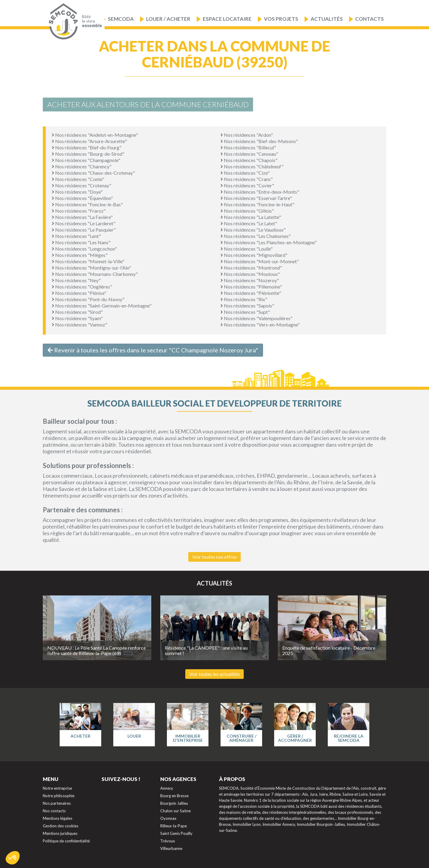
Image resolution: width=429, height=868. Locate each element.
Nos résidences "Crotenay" (81, 185)
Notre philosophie (59, 796)
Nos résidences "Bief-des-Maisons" (259, 141)
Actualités (327, 19)
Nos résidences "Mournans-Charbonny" (95, 274)
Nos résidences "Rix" (244, 299)
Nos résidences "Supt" (245, 312)
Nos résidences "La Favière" (82, 217)
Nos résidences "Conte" (78, 179)
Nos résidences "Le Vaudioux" (253, 230)
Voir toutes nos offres (214, 557)
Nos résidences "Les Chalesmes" (256, 236)
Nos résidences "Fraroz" (79, 211)
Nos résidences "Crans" (247, 179)
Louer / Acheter (168, 19)
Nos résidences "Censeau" (249, 154)
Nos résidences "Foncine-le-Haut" (257, 204)
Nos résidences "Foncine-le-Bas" (87, 204)
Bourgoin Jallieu (174, 803)
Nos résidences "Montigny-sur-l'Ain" (91, 268)
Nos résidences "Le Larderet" (84, 223)
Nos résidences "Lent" (76, 236)
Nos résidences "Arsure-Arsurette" (89, 141)
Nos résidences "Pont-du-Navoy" (88, 299)
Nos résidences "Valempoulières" (257, 318)
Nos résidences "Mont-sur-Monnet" (260, 261)
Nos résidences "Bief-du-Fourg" (87, 147)
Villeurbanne (171, 848)
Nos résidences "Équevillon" (82, 198)
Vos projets (281, 19)
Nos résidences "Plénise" (79, 293)
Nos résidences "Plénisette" (251, 293)
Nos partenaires (57, 803)
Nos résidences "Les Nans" (81, 242)
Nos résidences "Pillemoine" (251, 287)
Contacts (370, 19)
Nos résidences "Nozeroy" (250, 280)
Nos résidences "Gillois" (247, 211)
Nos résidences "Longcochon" (84, 249)
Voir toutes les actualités (214, 674)
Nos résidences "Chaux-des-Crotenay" (93, 173)
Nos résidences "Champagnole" (86, 160)
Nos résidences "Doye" (77, 192)
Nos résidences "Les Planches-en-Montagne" (269, 242)
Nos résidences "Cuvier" (247, 185)
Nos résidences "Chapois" (249, 160)
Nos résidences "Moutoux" (250, 274)
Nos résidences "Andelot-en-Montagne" (95, 135)
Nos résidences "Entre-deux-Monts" (260, 192)
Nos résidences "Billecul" (248, 147)
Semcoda (121, 19)
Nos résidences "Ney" (76, 280)
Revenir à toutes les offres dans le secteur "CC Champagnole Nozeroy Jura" (153, 350)
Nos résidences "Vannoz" (80, 325)
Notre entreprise (57, 788)
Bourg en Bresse (174, 796)
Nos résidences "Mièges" (80, 255)
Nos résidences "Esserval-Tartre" (256, 198)
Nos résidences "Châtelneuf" (252, 166)
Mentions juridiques (60, 833)
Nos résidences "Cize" (245, 173)
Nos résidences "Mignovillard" (254, 255)
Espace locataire (227, 19)
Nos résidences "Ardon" (247, 135)
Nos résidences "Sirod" (77, 312)
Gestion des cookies (61, 826)
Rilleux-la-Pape (174, 826)
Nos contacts (54, 811)
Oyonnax (168, 818)
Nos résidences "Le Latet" (249, 223)
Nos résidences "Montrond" (251, 268)
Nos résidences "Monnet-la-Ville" (88, 261)
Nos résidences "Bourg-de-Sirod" (88, 154)
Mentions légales (58, 818)
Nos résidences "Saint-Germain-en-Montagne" (102, 306)
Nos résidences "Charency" (82, 166)
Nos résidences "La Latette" (251, 217)
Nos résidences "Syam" (77, 318)
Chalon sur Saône (175, 811)
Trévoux (168, 841)
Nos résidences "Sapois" (247, 306)
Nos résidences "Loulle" (247, 249)
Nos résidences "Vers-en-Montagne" (260, 325)
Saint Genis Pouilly (176, 833)
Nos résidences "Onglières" (82, 287)
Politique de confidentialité (66, 841)
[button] (13, 858)
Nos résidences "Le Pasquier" (84, 230)
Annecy (167, 788)
